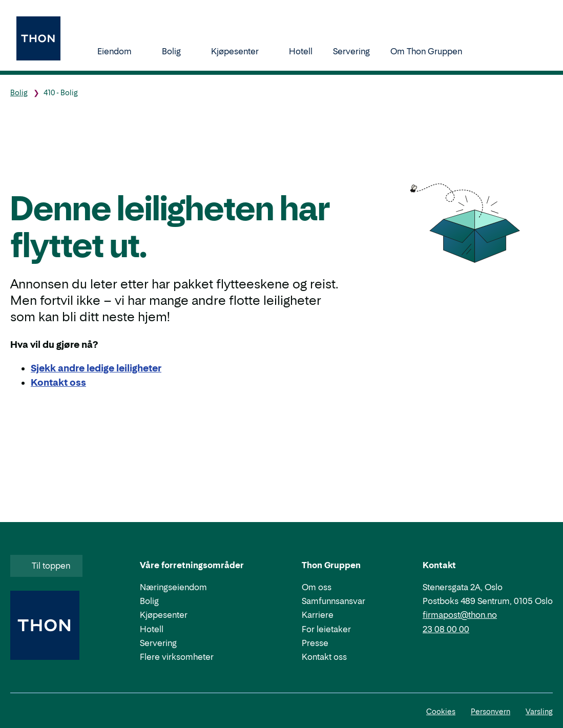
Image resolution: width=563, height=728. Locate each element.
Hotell (301, 51)
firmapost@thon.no (460, 615)
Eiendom (119, 51)
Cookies (441, 711)
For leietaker (326, 629)
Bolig (176, 51)
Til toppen (45, 566)
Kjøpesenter (240, 51)
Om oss (317, 587)
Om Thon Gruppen (431, 51)
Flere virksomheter (177, 657)
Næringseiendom (173, 587)
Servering (351, 51)
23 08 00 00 (446, 629)
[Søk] (493, 51)
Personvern (491, 711)
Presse (315, 643)
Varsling (539, 711)
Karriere (318, 615)
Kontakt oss (324, 657)
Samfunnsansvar (333, 601)
